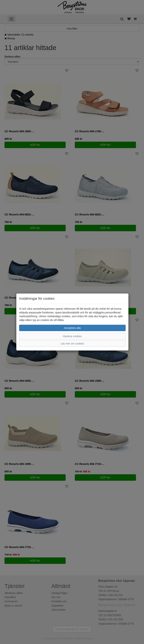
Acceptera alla (72, 328)
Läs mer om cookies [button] (72, 344)
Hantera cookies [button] (72, 336)
